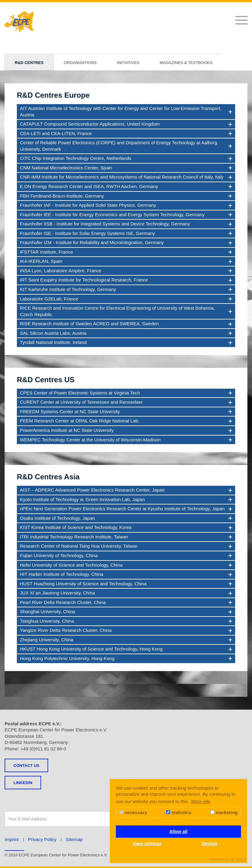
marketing (224, 812)
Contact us (26, 766)
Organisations (80, 63)
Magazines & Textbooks (186, 63)
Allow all (178, 832)
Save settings (147, 843)
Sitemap (74, 839)
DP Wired (238, 859)
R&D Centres (29, 63)
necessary (133, 812)
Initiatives (128, 63)
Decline (210, 843)
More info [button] (201, 801)
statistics (179, 812)
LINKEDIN (23, 783)
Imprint (12, 839)
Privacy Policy (42, 839)
